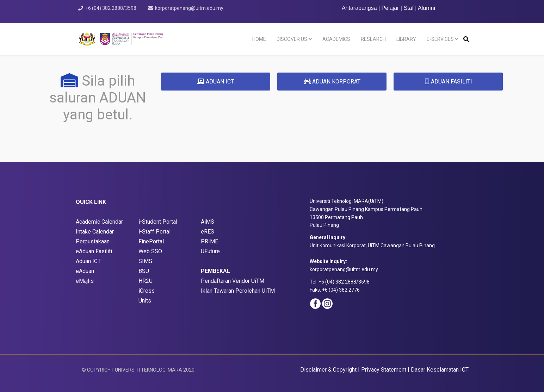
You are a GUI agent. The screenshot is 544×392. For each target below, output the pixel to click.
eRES (208, 232)
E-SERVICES (440, 39)
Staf (408, 8)
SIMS (145, 261)
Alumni (426, 8)
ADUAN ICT (216, 82)
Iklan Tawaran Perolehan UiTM (238, 291)
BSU (144, 271)
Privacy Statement (384, 370)
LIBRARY (406, 39)
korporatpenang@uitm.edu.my (189, 8)
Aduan (87, 271)
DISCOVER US (292, 39)
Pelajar (390, 8)
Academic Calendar (99, 222)
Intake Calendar (95, 232)
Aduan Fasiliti (95, 251)
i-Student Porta (157, 222)
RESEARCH (373, 39)
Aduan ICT (88, 261)
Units (145, 301)
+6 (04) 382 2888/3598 (111, 8)
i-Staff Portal (154, 232)
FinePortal (151, 241)
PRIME (209, 241)
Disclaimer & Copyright (328, 370)
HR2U (146, 281)
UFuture (210, 251)
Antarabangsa (359, 8)
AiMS (208, 222)
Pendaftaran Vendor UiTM (233, 281)
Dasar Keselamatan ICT (440, 370)
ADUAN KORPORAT (332, 82)
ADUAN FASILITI (448, 82)
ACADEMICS (336, 39)
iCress (147, 291)
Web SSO (150, 251)
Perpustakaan (93, 241)
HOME (259, 39)
